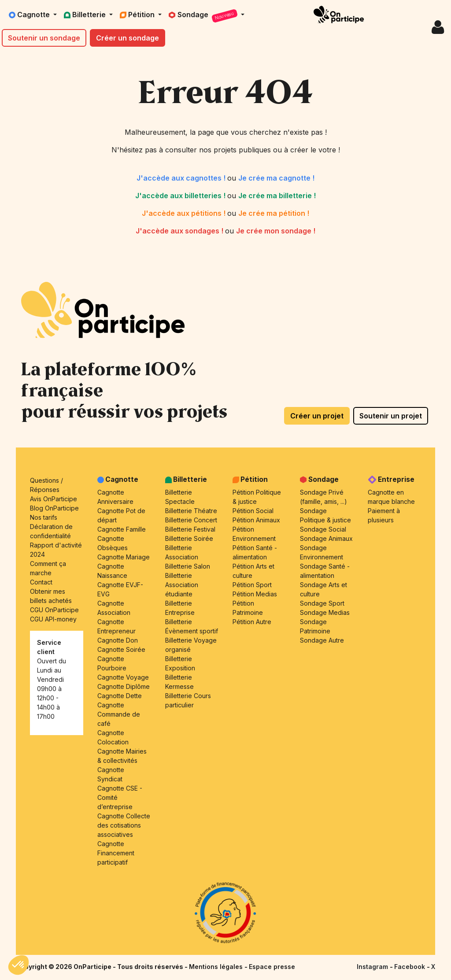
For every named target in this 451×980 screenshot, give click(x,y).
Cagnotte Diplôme (124, 686)
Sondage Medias (325, 612)
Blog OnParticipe (54, 508)
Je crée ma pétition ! (274, 213)
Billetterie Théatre (191, 511)
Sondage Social (323, 529)
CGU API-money (53, 619)
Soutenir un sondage (44, 38)
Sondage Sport (322, 603)
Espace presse (272, 967)
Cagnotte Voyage (123, 677)
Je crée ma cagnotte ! (276, 178)
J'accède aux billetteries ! (181, 196)
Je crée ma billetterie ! (277, 196)
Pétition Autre (252, 622)
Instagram (373, 967)
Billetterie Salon (188, 566)
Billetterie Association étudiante (182, 585)
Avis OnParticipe (54, 499)
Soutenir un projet (391, 416)
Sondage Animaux (326, 538)
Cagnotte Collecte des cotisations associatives (124, 825)
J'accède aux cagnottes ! (182, 178)
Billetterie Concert (191, 520)
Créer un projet (317, 416)
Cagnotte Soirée (121, 649)
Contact (41, 582)
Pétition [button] (138, 15)
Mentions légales (217, 967)
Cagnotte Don (118, 640)
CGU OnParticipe (54, 610)
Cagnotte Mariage (124, 557)
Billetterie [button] (86, 15)
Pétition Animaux (256, 520)
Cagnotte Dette (120, 696)
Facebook (410, 967)
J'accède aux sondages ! (180, 231)
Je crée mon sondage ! (276, 231)
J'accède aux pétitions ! (185, 213)
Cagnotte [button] (30, 15)
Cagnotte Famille (122, 529)
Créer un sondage (128, 38)
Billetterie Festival (190, 529)
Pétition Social (253, 511)
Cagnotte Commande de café (119, 714)
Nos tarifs (44, 517)
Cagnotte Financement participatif (116, 853)
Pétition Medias (255, 594)
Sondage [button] (204, 16)
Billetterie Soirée (189, 538)
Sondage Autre (322, 640)
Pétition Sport (252, 585)
